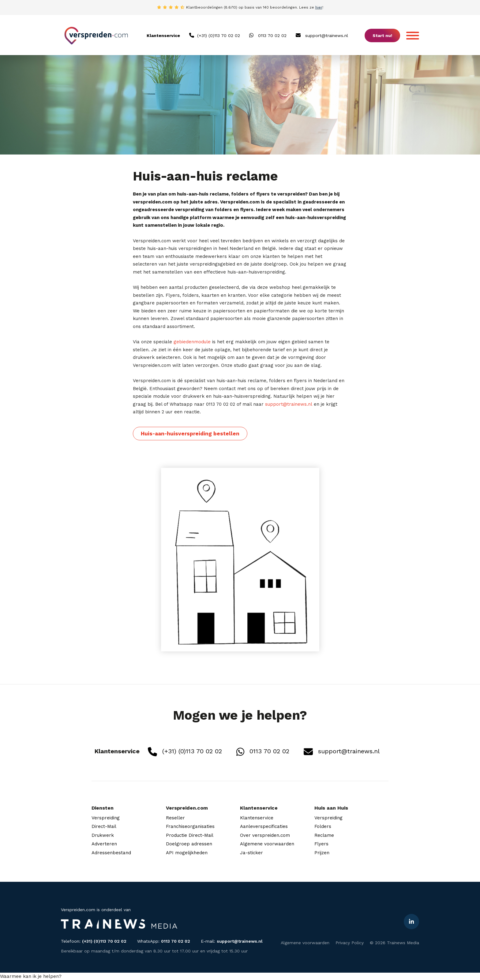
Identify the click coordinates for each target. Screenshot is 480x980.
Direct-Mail (104, 826)
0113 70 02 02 (268, 35)
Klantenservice (257, 818)
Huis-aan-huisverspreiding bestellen (190, 434)
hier (319, 7)
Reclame (324, 835)
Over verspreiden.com (265, 835)
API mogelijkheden (187, 853)
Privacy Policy (350, 943)
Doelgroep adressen (189, 844)
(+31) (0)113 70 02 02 (215, 35)
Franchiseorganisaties (190, 826)
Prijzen (322, 853)
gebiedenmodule (192, 342)
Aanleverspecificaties (264, 826)
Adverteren (104, 844)
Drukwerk (103, 835)
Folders (323, 826)
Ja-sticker (251, 853)
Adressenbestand (111, 853)
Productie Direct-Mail (190, 835)
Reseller (175, 818)
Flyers (321, 844)
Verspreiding (106, 818)
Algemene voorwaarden (267, 844)
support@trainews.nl (322, 35)
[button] (31, 976)
